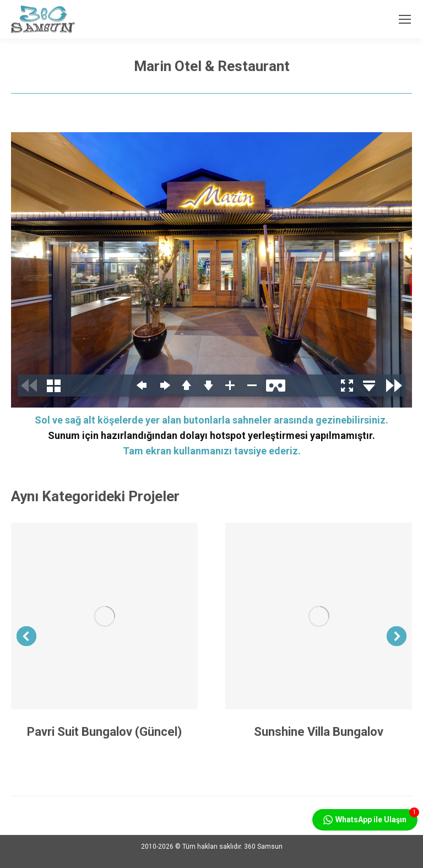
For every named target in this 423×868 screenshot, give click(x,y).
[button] (26, 636)
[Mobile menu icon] (405, 19)
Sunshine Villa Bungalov (319, 732)
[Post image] (104, 616)
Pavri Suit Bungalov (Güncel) (104, 732)
